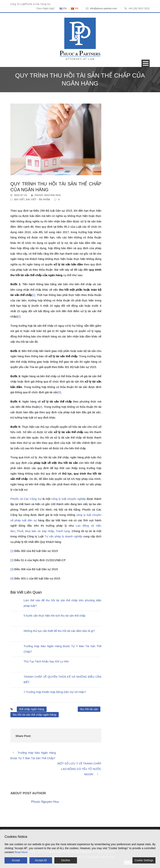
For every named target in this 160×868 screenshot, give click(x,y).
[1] (33, 295)
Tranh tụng (63, 531)
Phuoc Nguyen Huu (48, 195)
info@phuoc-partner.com (103, 8)
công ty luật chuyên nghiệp (68, 499)
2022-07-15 (21, 195)
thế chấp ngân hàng (32, 709)
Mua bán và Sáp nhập (40, 531)
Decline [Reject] (66, 860)
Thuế (20, 531)
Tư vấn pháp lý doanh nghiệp (63, 536)
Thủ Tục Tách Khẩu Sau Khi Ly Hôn (46, 661)
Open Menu (146, 63)
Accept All (41, 860)
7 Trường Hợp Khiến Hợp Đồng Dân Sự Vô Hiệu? (55, 692)
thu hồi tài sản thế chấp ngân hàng (35, 715)
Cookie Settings (144, 860)
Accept (16, 860)
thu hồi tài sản (89, 709)
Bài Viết (19, 200)
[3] (59, 392)
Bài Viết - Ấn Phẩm (38, 200)
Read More (21, 852)
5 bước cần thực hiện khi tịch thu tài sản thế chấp (54, 616)
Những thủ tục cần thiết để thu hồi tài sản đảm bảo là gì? (59, 631)
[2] (19, 316)
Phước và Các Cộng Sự (26, 499)
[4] (41, 407)
